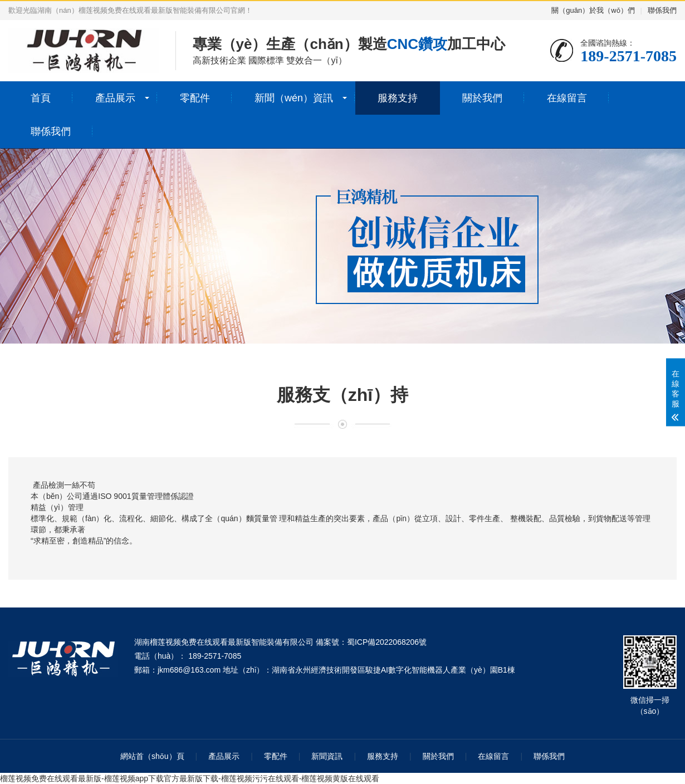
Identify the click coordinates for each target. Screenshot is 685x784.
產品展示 (115, 98)
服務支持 (398, 98)
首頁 (41, 98)
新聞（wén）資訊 (294, 98)
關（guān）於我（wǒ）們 (593, 10)
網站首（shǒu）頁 (152, 756)
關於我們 (482, 98)
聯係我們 (662, 10)
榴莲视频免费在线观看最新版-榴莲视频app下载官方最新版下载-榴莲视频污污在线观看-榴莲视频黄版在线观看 (190, 778)
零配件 (195, 98)
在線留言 (567, 98)
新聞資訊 (327, 756)
